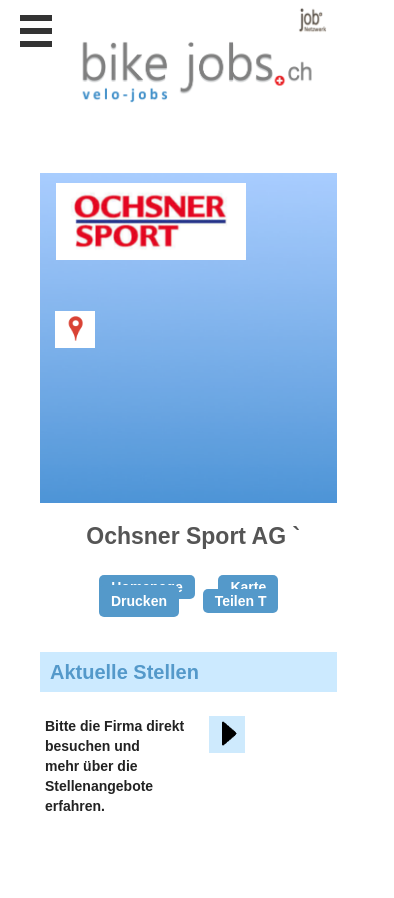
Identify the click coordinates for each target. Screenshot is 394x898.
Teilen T (241, 601)
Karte (248, 587)
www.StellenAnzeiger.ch (200, 55)
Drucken (139, 601)
